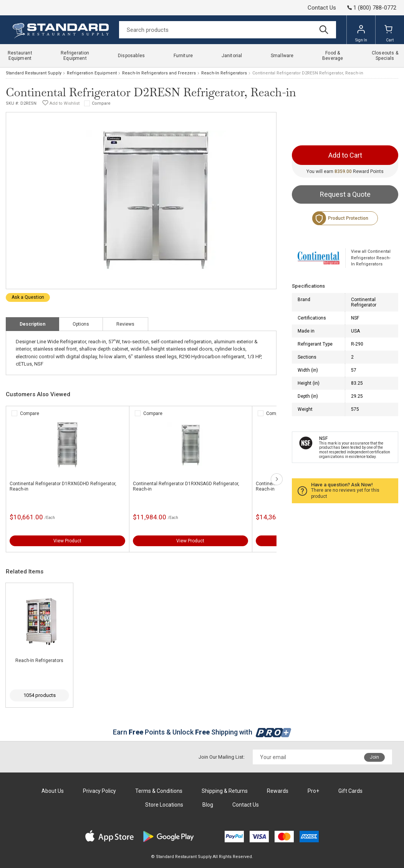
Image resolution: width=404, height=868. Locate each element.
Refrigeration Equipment (92, 73)
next (277, 479)
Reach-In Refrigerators (224, 73)
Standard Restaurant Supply (34, 73)
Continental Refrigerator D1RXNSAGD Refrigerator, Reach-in (186, 486)
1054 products (40, 695)
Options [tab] (81, 324)
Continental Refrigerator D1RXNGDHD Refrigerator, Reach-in (63, 486)
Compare (101, 103)
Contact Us (322, 8)
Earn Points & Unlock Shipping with (202, 732)
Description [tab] (32, 324)
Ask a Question (28, 297)
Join (374, 757)
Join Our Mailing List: (222, 757)
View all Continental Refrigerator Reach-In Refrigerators (371, 258)
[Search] (228, 30)
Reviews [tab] (125, 324)
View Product (67, 541)
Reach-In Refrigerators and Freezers (159, 73)
